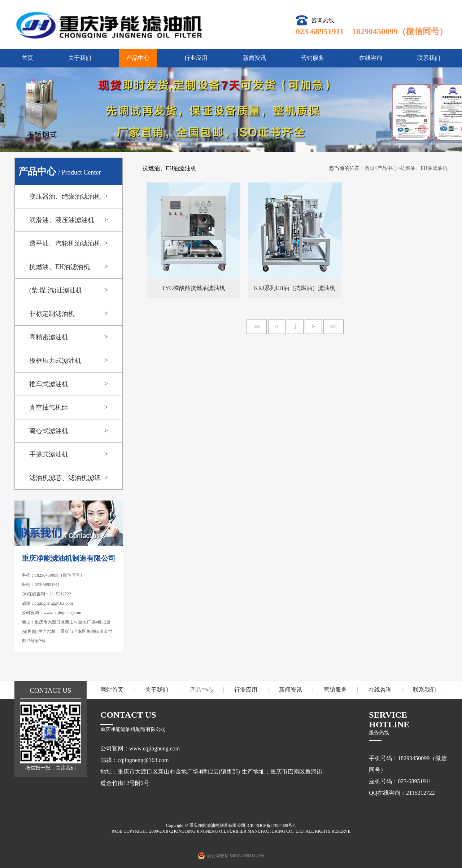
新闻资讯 (254, 58)
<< (257, 327)
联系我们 (429, 58)
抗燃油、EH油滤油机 (424, 168)
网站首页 (112, 690)
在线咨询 (371, 58)
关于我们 (80, 58)
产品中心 (138, 58)
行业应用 (196, 58)
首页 (27, 58)
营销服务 (313, 58)
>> (334, 327)
